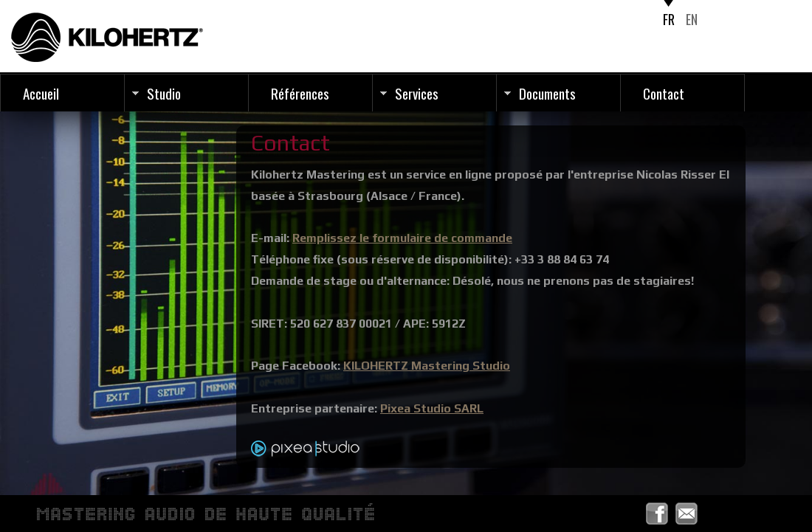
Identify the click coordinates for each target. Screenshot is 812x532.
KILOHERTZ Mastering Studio (427, 366)
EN (692, 19)
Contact (664, 93)
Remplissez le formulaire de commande (402, 238)
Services (417, 93)
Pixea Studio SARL (432, 408)
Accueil (41, 93)
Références (300, 93)
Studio (164, 93)
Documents (547, 93)
